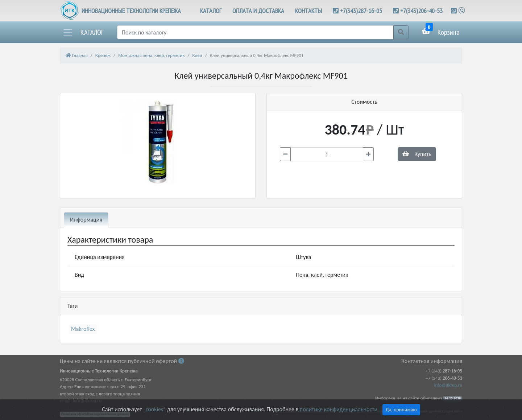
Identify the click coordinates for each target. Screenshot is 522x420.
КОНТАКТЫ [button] (308, 11)
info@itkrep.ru (448, 385)
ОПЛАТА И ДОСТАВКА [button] (258, 11)
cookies (154, 409)
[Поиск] (255, 32)
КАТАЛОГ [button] (211, 11)
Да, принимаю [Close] (401, 410)
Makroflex (83, 329)
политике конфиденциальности (339, 409)
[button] (83, 32)
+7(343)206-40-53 (421, 11)
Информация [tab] (86, 220)
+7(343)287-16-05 (361, 11)
